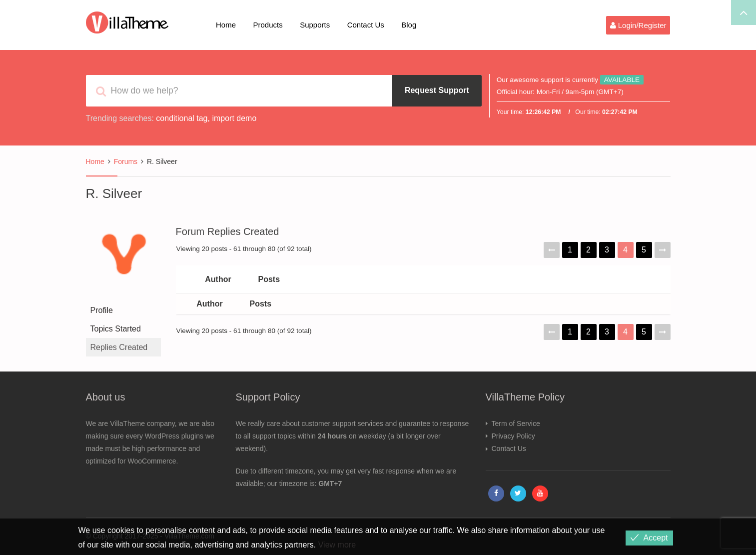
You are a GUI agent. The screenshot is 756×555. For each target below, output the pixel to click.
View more (337, 545)
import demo (234, 118)
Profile (102, 310)
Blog (409, 25)
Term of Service (516, 423)
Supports (315, 25)
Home (226, 25)
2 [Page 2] (588, 250)
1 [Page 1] (570, 250)
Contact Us (366, 25)
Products (268, 25)
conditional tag (182, 118)
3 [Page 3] (607, 250)
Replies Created (119, 347)
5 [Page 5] (644, 250)
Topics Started (116, 329)
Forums (126, 161)
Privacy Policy (513, 436)
